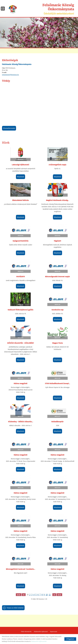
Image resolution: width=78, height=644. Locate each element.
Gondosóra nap (58, 310)
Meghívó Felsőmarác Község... (58, 200)
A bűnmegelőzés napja (57, 165)
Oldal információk (26, 632)
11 (50, 595)
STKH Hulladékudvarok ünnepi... (57, 383)
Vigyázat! (57, 241)
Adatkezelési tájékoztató (41, 632)
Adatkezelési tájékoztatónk (39, 641)
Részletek (21, 177)
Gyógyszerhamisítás (21, 241)
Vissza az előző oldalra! (15, 608)
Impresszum (54, 632)
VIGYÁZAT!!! (21, 277)
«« (19, 595)
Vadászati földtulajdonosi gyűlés (21, 310)
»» (59, 595)
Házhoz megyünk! (21, 383)
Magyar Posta (58, 343)
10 (47, 595)
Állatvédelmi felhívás (21, 200)
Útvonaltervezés (9, 128)
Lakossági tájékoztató (21, 165)
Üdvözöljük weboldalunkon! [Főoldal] (46, 9)
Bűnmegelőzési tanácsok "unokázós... (21, 569)
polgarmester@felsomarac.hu (10, 75)
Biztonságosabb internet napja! (57, 277)
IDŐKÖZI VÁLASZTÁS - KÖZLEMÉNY (21, 343)
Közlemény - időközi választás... (21, 422)
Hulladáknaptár (57, 422)
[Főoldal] (13, 9)
